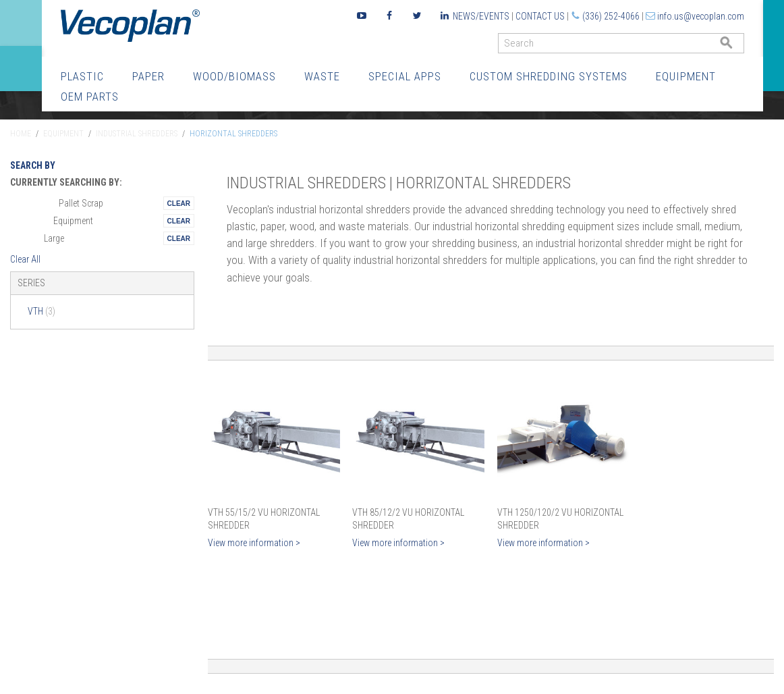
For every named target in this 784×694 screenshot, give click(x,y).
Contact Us (540, 16)
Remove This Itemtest (179, 203)
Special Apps (405, 76)
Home (21, 134)
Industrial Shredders (137, 134)
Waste (322, 76)
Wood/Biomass (234, 76)
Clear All (25, 259)
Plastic (82, 76)
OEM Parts (90, 97)
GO (739, 46)
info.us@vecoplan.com (701, 16)
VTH (41, 311)
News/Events (481, 16)
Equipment (686, 76)
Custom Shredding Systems (549, 76)
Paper (148, 76)
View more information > (254, 543)
